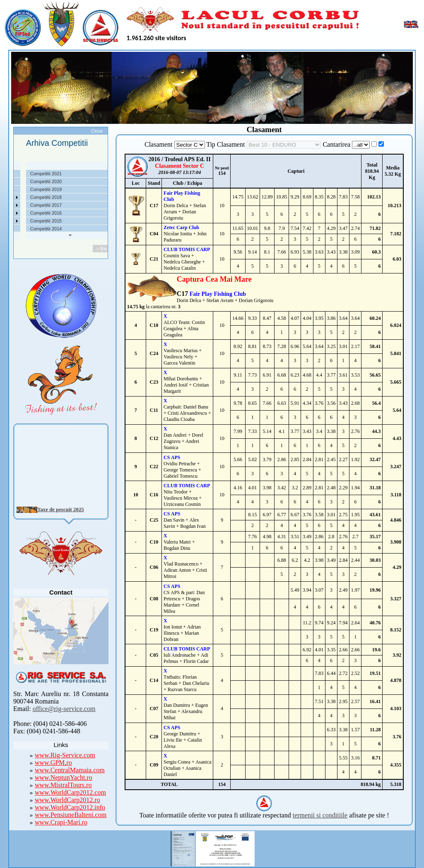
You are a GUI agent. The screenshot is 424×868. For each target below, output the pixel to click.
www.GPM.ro (53, 763)
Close (97, 131)
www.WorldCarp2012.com (70, 792)
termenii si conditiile (320, 815)
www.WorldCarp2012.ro (67, 800)
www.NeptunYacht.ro (64, 777)
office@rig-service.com (64, 709)
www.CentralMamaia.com (70, 770)
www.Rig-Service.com (65, 755)
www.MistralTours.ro (63, 785)
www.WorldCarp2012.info (70, 807)
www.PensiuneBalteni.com (71, 815)
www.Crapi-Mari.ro (61, 822)
